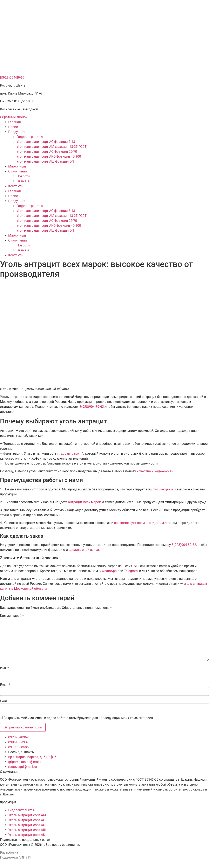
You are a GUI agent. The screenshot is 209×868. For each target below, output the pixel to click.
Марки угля (17, 166)
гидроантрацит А (70, 454)
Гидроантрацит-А (30, 137)
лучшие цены (163, 489)
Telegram (131, 571)
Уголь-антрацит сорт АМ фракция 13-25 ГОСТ (52, 147)
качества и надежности (155, 471)
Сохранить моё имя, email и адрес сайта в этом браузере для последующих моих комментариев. (79, 718)
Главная (15, 122)
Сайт (4, 701)
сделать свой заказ (84, 550)
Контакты (16, 186)
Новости (23, 176)
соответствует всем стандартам (139, 523)
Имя (4, 668)
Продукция (17, 132)
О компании (18, 171)
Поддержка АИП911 (16, 857)
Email (5, 685)
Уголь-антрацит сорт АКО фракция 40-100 (49, 157)
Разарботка (9, 852)
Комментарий (12, 616)
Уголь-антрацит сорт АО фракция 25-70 (47, 152)
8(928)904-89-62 (12, 78)
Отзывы (23, 181)
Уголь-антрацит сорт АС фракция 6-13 (46, 142)
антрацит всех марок (84, 502)
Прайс (13, 127)
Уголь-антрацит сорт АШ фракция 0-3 (45, 161)
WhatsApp (109, 571)
